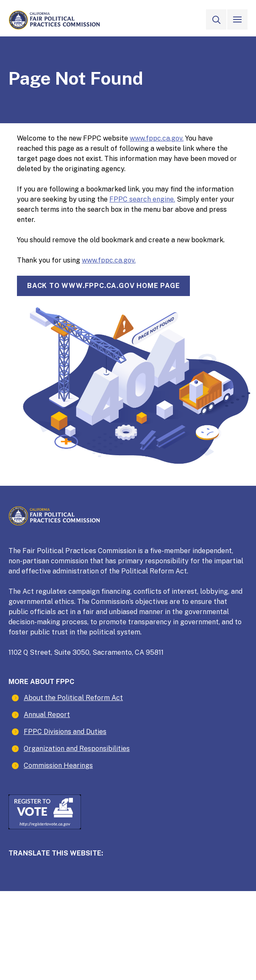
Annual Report (47, 715)
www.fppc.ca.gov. (157, 138)
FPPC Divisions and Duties (65, 732)
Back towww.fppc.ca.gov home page (103, 286)
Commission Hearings (58, 765)
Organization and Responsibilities (77, 749)
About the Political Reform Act (73, 698)
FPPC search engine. (142, 199)
